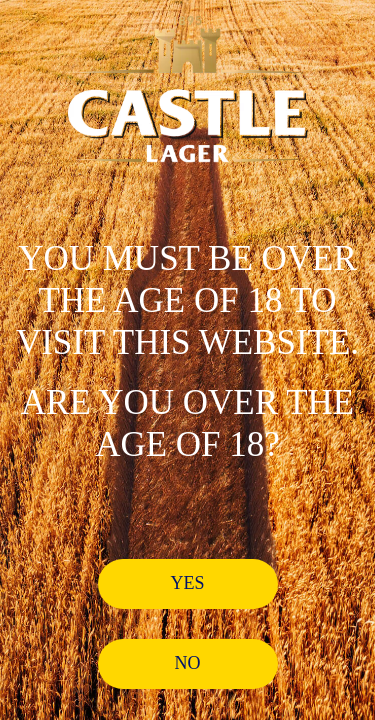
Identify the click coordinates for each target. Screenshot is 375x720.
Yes (187, 583)
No (188, 663)
